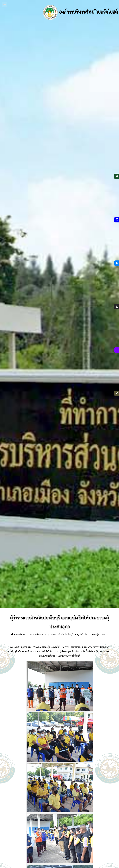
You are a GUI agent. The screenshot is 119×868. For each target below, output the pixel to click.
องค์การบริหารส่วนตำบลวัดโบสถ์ (80, 12)
